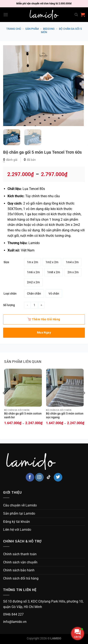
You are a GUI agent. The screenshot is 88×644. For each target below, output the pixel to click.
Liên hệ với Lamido (17, 530)
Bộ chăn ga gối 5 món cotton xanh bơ (23, 415)
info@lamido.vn (15, 622)
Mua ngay (44, 332)
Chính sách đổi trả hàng (21, 578)
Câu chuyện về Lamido (20, 505)
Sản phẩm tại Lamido (19, 513)
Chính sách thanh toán (20, 554)
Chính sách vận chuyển (20, 562)
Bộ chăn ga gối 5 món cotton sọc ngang (65, 415)
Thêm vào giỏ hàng (44, 319)
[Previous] (4, 401)
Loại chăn (10, 294)
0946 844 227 (13, 614)
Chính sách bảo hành (19, 570)
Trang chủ (14, 29)
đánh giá (10, 160)
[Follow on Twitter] (58, 477)
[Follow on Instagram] (39, 477)
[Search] (76, 15)
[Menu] (6, 15)
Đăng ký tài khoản (17, 522)
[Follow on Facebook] (30, 477)
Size (6, 262)
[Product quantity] (34, 305)
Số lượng (9, 305)
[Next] (84, 401)
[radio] (33, 262)
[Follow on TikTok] (49, 477)
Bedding (49, 29)
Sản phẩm (32, 29)
